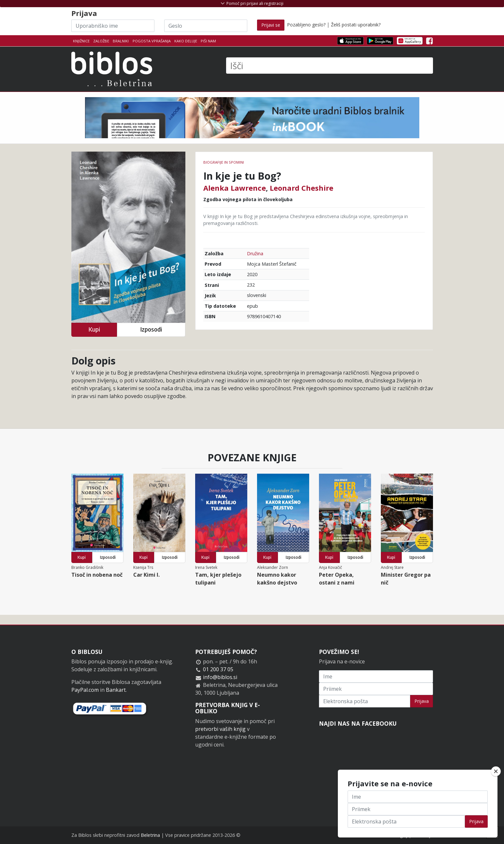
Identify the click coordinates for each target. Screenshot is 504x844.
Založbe (101, 41)
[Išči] (330, 66)
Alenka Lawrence (235, 188)
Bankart (116, 690)
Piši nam (208, 41)
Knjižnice (81, 41)
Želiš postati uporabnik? (356, 25)
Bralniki (121, 41)
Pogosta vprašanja (152, 41)
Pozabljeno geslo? (306, 25)
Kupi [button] (94, 329)
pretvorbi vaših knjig (220, 729)
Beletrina (150, 835)
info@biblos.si (220, 677)
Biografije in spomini (224, 162)
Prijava (422, 701)
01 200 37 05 (218, 669)
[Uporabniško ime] (113, 26)
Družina (255, 253)
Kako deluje (186, 41)
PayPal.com (85, 690)
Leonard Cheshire (302, 188)
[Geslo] (206, 26)
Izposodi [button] (151, 329)
